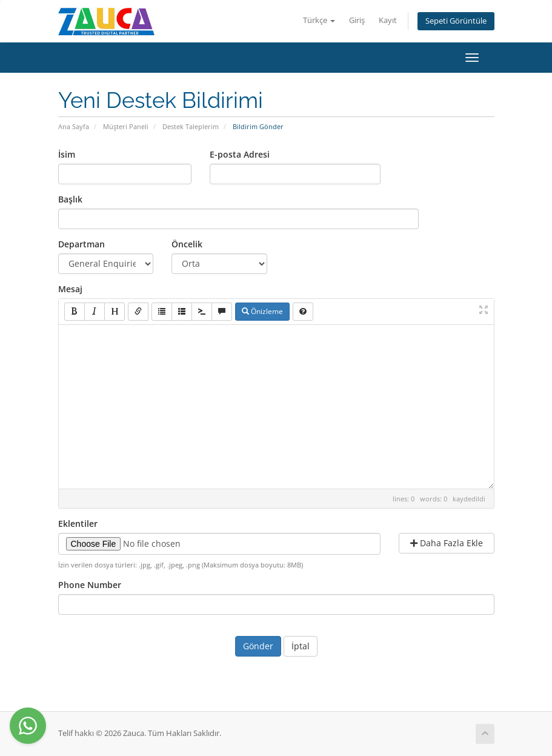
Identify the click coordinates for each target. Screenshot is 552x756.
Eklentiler (78, 524)
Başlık (70, 199)
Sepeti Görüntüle (456, 21)
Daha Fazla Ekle (447, 543)
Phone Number (90, 585)
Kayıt (388, 20)
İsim (67, 154)
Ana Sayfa (74, 126)
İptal (301, 646)
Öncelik (187, 244)
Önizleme (262, 311)
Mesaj (70, 289)
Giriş (357, 20)
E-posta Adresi (240, 154)
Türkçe (319, 20)
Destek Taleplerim (191, 126)
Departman (81, 244)
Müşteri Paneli (126, 126)
